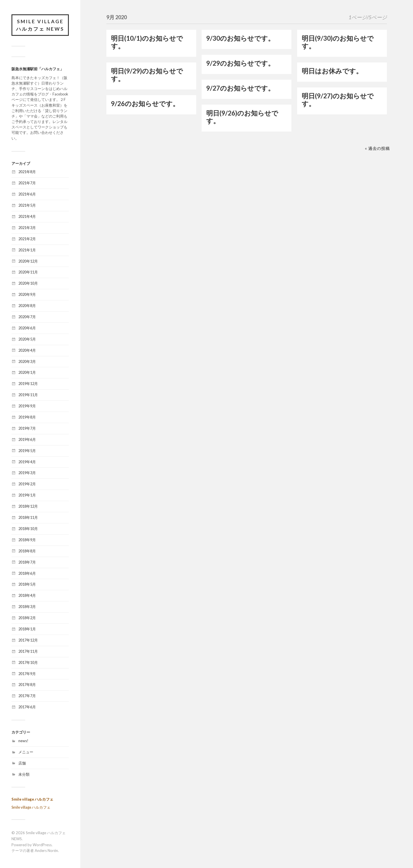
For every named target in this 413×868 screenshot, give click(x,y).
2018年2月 (27, 618)
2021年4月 (27, 216)
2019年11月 (28, 395)
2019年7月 (27, 428)
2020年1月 (27, 372)
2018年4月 (27, 595)
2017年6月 (27, 707)
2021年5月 (27, 205)
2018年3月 (27, 607)
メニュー (26, 752)
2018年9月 (27, 540)
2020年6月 (27, 328)
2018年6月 (27, 573)
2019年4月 (27, 462)
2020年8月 (27, 306)
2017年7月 (27, 696)
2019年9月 (27, 406)
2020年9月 (27, 294)
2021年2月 (27, 239)
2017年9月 (27, 674)
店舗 (22, 763)
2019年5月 (27, 451)
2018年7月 (27, 562)
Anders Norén (46, 851)
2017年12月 (28, 640)
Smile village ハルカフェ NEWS (40, 25)
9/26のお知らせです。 (145, 104)
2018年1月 (27, 629)
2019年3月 (27, 473)
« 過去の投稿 (377, 148)
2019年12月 (28, 384)
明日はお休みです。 (332, 71)
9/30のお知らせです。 (240, 38)
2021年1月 (27, 250)
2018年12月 (28, 506)
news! (23, 741)
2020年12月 (28, 261)
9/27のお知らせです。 (240, 88)
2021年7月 (27, 183)
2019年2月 (27, 484)
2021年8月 (27, 172)
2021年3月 (27, 228)
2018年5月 (27, 584)
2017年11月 (28, 651)
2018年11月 (28, 517)
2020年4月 (27, 350)
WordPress (42, 845)
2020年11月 (28, 272)
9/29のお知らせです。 (240, 63)
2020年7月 (27, 317)
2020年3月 (27, 361)
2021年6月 (27, 194)
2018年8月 (27, 551)
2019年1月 (27, 495)
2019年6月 (27, 439)
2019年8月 (27, 417)
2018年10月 (28, 529)
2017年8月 (27, 685)
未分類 (24, 774)
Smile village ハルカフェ (32, 799)
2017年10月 (28, 662)
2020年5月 (27, 339)
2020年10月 (28, 283)
